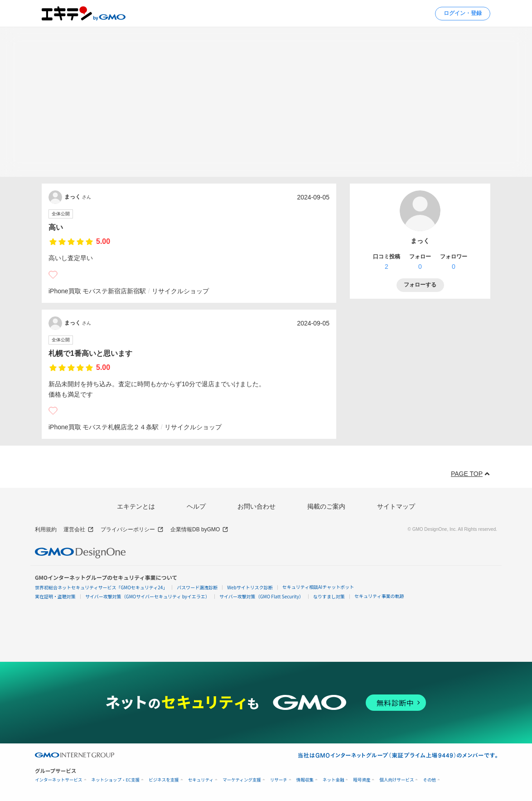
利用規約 (46, 529)
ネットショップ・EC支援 (116, 780)
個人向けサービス (397, 780)
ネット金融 (334, 780)
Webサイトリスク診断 (250, 587)
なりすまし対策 (329, 596)
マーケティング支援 (242, 780)
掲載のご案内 (326, 506)
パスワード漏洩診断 (197, 587)
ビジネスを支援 (164, 780)
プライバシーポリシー (132, 530)
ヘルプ (196, 506)
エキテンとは (136, 506)
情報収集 (305, 780)
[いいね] (53, 275)
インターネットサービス (59, 780)
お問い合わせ (256, 506)
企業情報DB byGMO (199, 530)
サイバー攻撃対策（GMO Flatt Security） (261, 596)
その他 (429, 780)
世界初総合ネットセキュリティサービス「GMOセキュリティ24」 (101, 587)
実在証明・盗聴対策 (55, 596)
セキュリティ (201, 780)
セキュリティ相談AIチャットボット (318, 587)
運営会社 (79, 530)
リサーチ (279, 780)
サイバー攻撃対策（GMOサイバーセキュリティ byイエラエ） (148, 596)
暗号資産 (362, 780)
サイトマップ (396, 506)
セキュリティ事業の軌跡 (379, 596)
